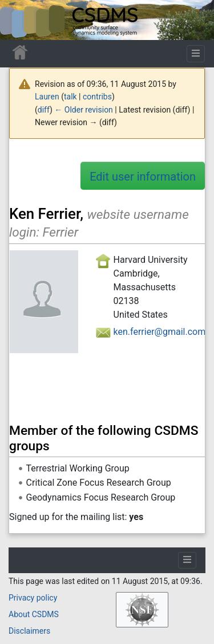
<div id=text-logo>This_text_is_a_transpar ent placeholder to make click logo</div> (18, 20)
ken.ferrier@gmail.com (160, 332)
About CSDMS (34, 614)
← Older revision (84, 110)
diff (44, 110)
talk (70, 97)
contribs (97, 97)
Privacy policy (33, 598)
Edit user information (143, 177)
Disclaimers (29, 631)
